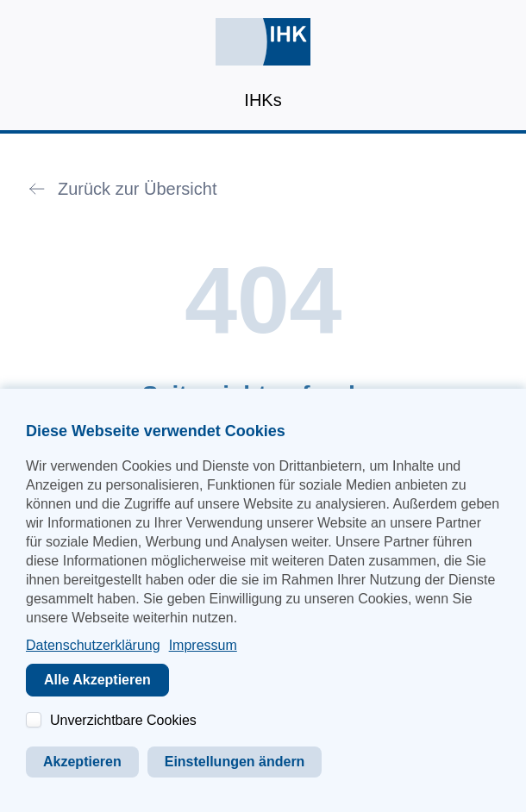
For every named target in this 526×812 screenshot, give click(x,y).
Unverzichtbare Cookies (123, 720)
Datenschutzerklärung (93, 645)
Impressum (203, 645)
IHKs (263, 100)
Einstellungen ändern (235, 762)
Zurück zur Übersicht (138, 189)
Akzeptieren (82, 762)
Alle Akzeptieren (97, 680)
